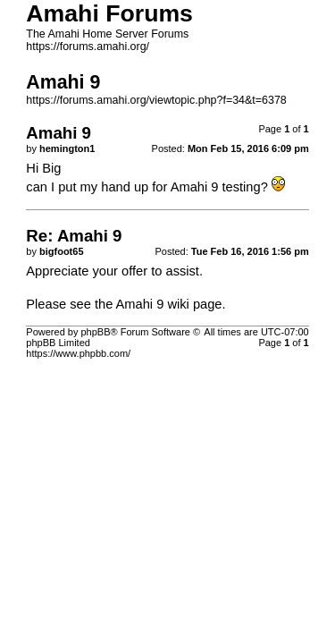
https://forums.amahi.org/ (88, 47)
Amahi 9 (140, 304)
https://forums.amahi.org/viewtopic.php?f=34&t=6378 (156, 100)
